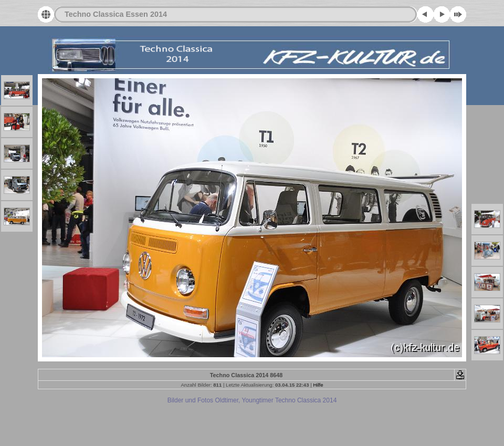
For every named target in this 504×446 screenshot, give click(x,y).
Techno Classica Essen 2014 (116, 14)
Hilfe (318, 385)
